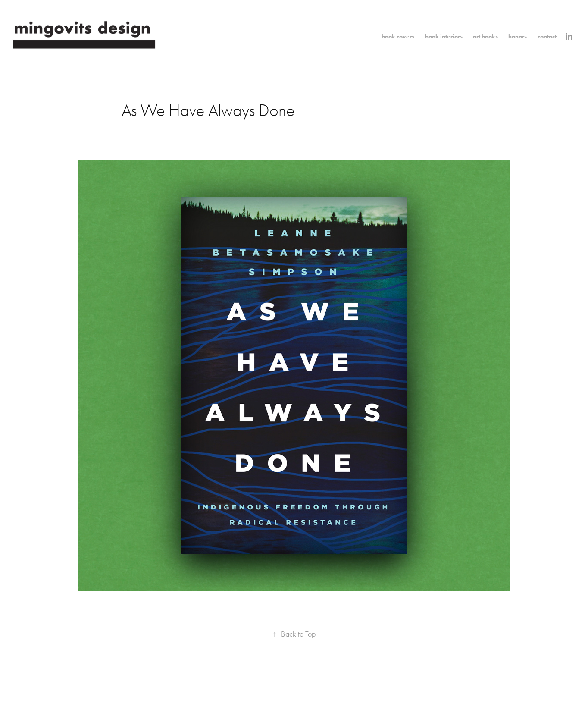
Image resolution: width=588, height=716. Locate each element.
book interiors (444, 36)
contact (547, 36)
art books (485, 36)
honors (518, 36)
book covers (398, 36)
